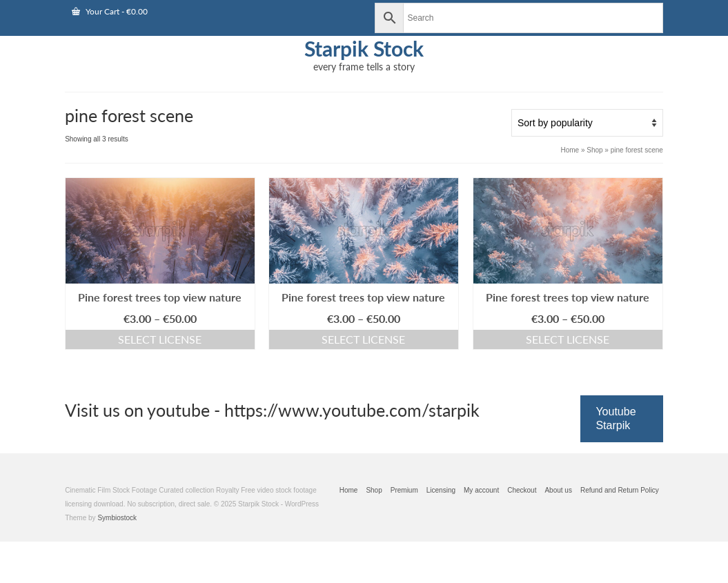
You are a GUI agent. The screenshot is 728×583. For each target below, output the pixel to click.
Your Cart (110, 11)
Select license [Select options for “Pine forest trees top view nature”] (160, 339)
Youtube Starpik (616, 418)
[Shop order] (587, 123)
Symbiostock (117, 518)
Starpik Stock (364, 48)
